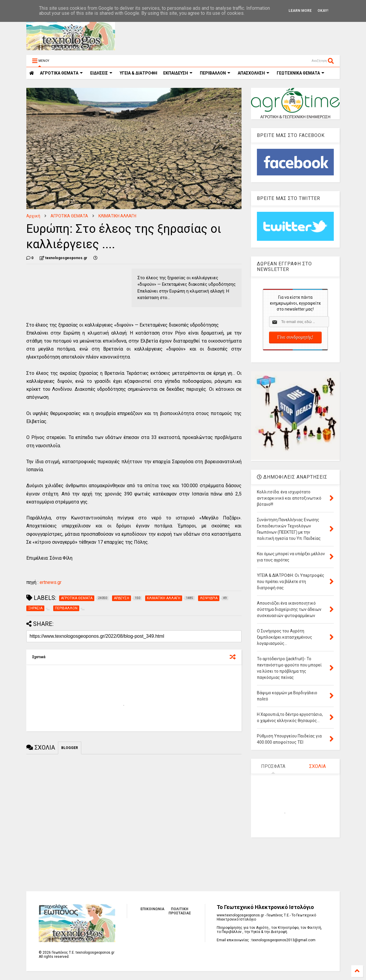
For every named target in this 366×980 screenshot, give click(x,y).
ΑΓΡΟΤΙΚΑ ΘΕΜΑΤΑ (69, 216)
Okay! (323, 11)
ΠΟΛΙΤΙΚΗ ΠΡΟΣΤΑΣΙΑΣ (180, 911)
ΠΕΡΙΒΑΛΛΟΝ (215, 73)
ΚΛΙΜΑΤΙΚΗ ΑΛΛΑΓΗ (117, 216)
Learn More (300, 11)
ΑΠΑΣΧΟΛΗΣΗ (254, 73)
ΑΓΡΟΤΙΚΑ (61, 73)
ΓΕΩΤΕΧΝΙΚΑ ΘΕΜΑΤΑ (301, 73)
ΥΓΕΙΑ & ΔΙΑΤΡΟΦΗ (139, 73)
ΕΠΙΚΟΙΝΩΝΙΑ (152, 909)
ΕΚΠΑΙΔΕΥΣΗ (178, 73)
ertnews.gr (51, 582)
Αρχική (33, 216)
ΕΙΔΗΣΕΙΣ (101, 73)
